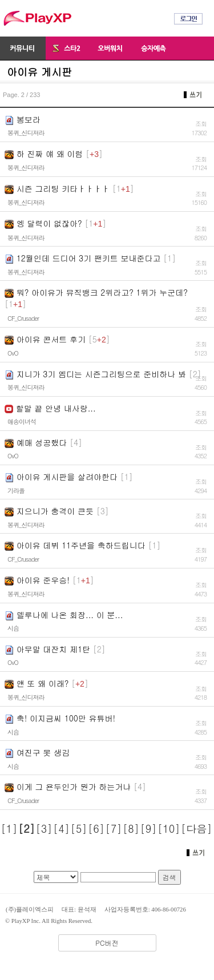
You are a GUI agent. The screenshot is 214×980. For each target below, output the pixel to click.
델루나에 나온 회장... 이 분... (70, 615)
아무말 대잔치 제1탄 (53, 649)
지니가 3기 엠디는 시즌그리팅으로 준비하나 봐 (101, 374)
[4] (61, 828)
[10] (169, 828)
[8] (131, 828)
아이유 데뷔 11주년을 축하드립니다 (81, 545)
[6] (96, 828)
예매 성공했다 (42, 442)
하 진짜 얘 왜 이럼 (50, 154)
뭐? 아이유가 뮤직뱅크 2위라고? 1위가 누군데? (102, 292)
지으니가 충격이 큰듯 (55, 511)
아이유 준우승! (43, 580)
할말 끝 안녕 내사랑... (56, 408)
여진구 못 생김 (43, 752)
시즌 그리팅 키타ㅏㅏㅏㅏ (63, 188)
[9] (149, 828)
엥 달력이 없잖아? (49, 223)
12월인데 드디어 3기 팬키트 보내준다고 (89, 258)
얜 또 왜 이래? (43, 683)
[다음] (196, 828)
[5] (79, 828)
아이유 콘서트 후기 (51, 339)
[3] (44, 828)
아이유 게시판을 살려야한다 (67, 477)
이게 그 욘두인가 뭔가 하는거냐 (74, 787)
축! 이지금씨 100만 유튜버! (66, 718)
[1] (9, 828)
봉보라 (29, 119)
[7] (114, 828)
